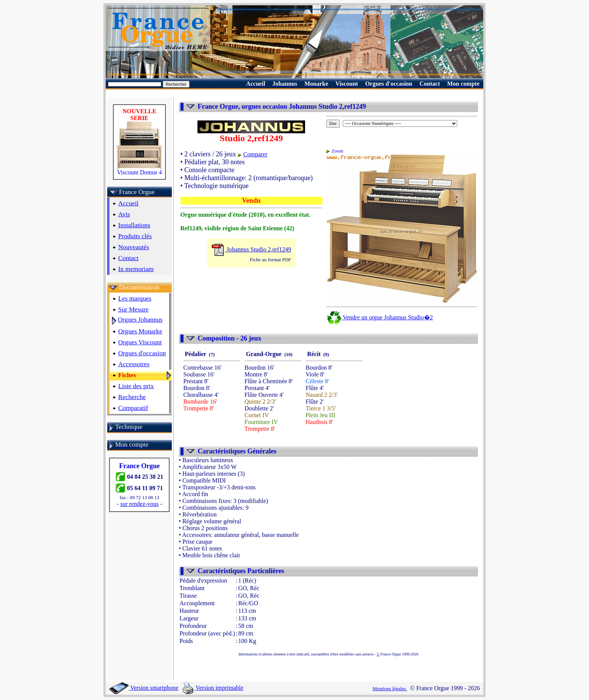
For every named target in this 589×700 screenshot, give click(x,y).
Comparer (276, 154)
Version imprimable (213, 688)
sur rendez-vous (149, 504)
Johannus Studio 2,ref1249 (271, 249)
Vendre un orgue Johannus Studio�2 (400, 317)
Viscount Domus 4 (149, 170)
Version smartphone (144, 688)
